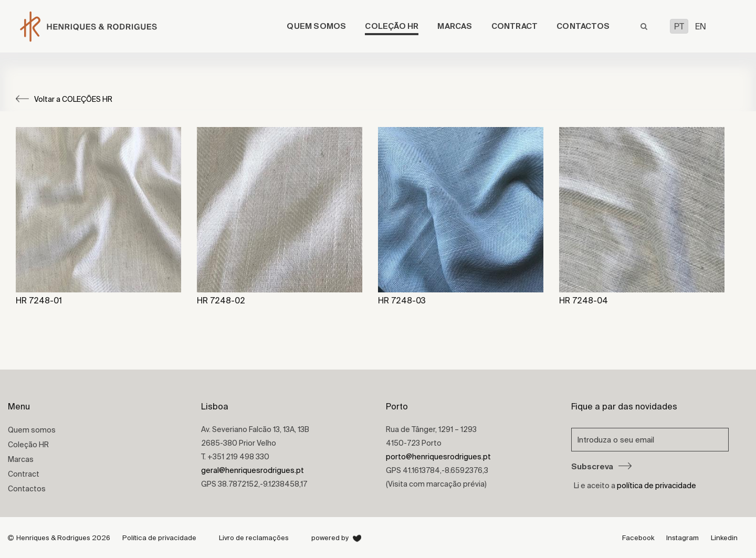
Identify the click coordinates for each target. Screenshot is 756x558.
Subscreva (601, 466)
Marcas (455, 26)
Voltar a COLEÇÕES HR (64, 99)
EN (701, 26)
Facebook (638, 538)
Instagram (682, 538)
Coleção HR (392, 26)
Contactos (583, 26)
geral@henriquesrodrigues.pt (253, 470)
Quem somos (316, 26)
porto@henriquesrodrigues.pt (438, 457)
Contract (515, 26)
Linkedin (724, 538)
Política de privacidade (159, 538)
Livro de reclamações (254, 538)
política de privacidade (657, 486)
